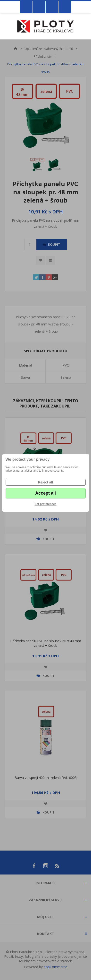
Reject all (45, 482)
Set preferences (45, 504)
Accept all (45, 493)
